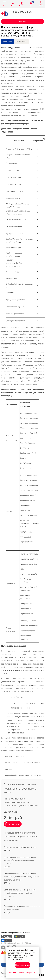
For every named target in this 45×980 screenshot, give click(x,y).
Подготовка (21, 41)
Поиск (13, 6)
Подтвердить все (22, 965)
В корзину (14, 824)
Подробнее (31, 973)
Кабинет (22, 6)
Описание (7, 41)
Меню (4, 6)
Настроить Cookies (17, 973)
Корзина (31, 6)
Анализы (22, 21)
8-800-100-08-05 (22, 12)
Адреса (41, 6)
